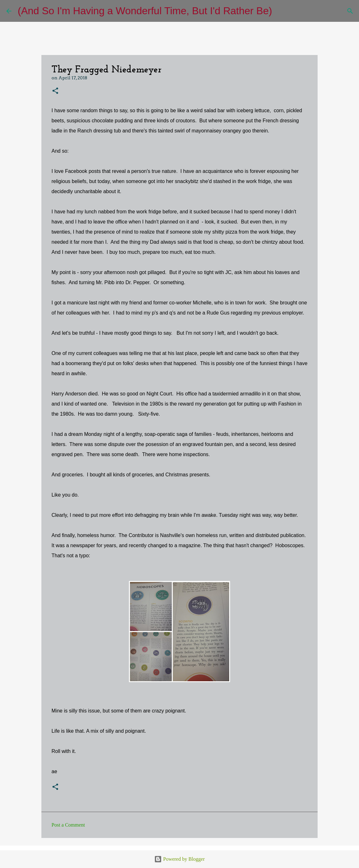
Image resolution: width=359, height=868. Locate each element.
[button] (55, 91)
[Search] (281, 11)
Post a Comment (68, 825)
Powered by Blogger (179, 859)
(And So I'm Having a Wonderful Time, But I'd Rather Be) (145, 11)
